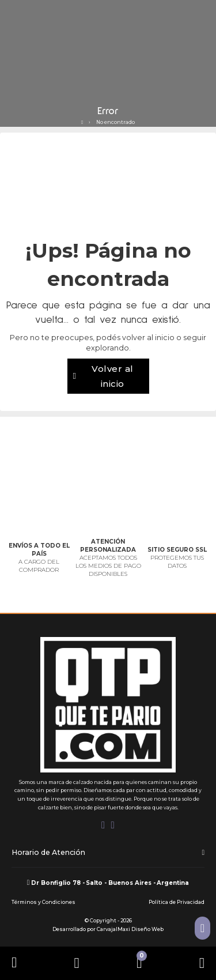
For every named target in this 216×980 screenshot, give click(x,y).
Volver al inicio (103, 376)
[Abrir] (77, 963)
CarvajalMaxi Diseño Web (130, 929)
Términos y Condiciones (43, 902)
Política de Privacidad (177, 902)
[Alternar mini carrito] (139, 963)
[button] (108, 853)
